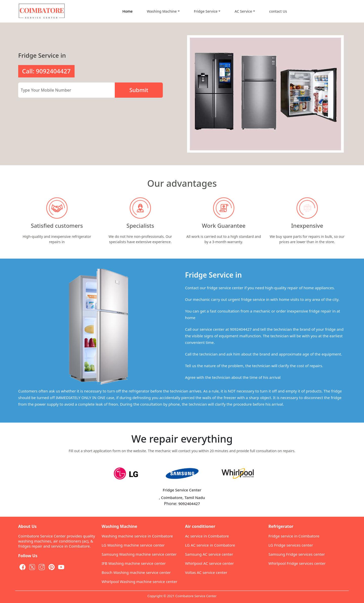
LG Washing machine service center (133, 545)
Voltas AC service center (206, 572)
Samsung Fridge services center (297, 554)
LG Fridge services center (291, 545)
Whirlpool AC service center (209, 563)
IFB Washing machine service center (134, 563)
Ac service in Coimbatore (207, 536)
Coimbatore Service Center (196, 596)
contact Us (278, 11)
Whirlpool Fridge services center (297, 563)
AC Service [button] (243, 11)
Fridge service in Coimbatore (294, 536)
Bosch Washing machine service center (136, 572)
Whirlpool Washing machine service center (139, 581)
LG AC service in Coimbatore (210, 545)
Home (127, 11)
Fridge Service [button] (206, 11)
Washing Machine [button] (162, 11)
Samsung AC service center (209, 554)
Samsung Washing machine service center (139, 554)
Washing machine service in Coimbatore (137, 536)
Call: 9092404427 (46, 71)
